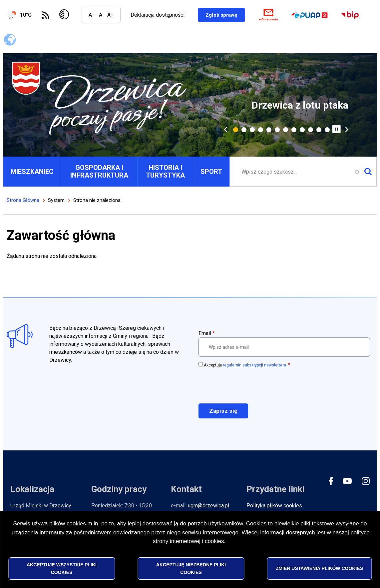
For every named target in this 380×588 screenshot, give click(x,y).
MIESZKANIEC (32, 172)
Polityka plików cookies (274, 506)
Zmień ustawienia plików (319, 568)
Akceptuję (245, 365)
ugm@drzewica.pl (208, 506)
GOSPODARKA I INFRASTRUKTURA (99, 171)
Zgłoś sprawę (230, 15)
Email (205, 333)
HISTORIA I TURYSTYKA (165, 171)
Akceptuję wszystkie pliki (62, 568)
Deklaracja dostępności (158, 15)
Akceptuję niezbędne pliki (191, 568)
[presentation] (249, 385)
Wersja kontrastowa (65, 15)
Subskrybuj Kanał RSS (45, 15)
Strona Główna (23, 200)
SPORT (211, 172)
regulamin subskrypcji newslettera (255, 365)
